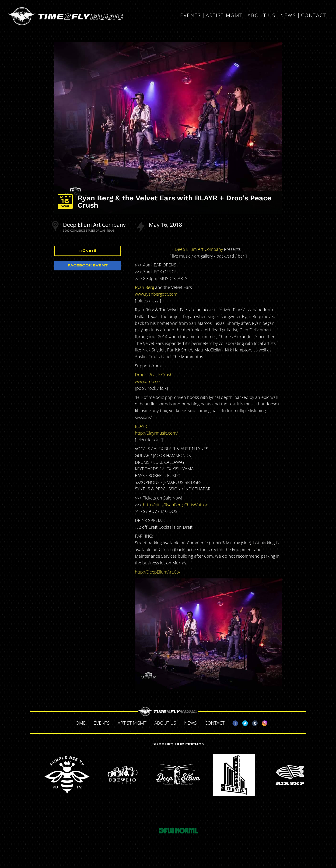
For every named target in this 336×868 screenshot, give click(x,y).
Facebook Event (88, 266)
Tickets (88, 251)
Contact (314, 15)
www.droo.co (147, 381)
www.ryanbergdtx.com (156, 294)
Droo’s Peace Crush (154, 375)
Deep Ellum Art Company (94, 225)
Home (79, 723)
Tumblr (253, 722)
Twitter (243, 722)
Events (190, 15)
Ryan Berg (144, 287)
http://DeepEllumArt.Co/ (158, 572)
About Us (261, 15)
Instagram (263, 722)
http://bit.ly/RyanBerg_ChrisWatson (176, 505)
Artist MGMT (224, 15)
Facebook (233, 722)
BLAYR (141, 426)
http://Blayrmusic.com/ (156, 433)
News (288, 15)
